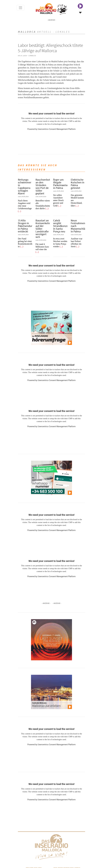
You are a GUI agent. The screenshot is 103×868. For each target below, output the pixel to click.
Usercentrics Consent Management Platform (57, 129)
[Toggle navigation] (20, 8)
